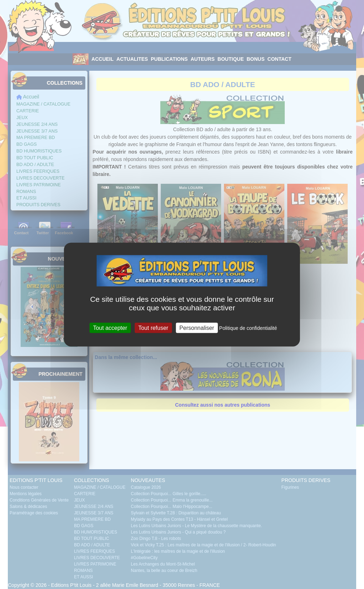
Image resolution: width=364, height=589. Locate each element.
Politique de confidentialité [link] (248, 328)
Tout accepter (110, 328)
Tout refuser (153, 328)
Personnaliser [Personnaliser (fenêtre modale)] (197, 328)
